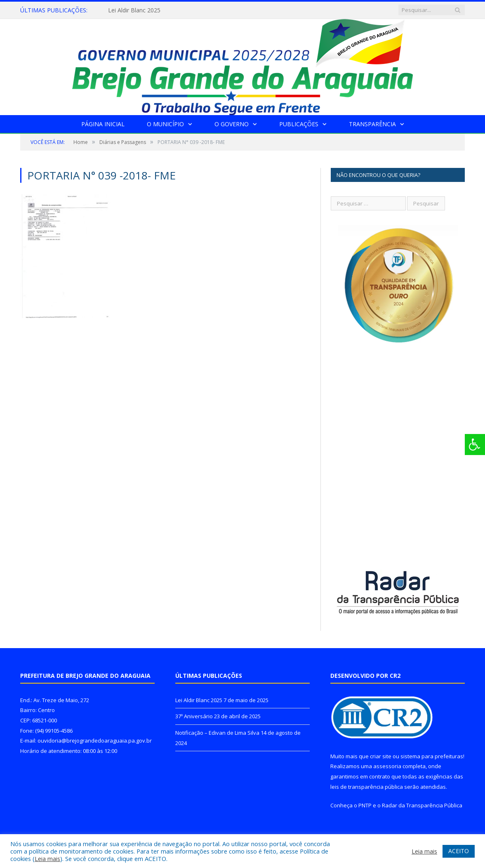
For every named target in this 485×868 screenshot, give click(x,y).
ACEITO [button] (459, 851)
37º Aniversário (194, 716)
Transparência (372, 124)
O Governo (232, 124)
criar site (381, 756)
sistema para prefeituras (432, 756)
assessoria (387, 766)
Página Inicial (103, 124)
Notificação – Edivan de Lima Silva (217, 733)
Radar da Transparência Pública (422, 805)
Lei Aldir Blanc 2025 (134, 10)
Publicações (299, 124)
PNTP (365, 805)
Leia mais (47, 859)
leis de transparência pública (367, 787)
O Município (165, 124)
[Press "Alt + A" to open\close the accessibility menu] (475, 445)
